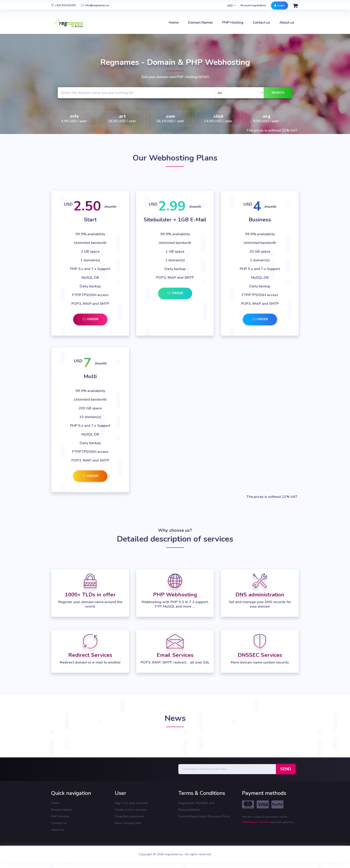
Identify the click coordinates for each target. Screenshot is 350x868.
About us (58, 830)
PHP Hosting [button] (233, 23)
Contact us (59, 823)
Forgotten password (129, 816)
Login (279, 5)
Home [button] (174, 23)
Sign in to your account (131, 803)
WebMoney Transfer (256, 822)
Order (90, 319)
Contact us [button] (261, 23)
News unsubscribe (128, 823)
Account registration (253, 5)
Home (55, 803)
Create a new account (131, 810)
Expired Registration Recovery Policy (204, 816)
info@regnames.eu (95, 5)
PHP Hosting (60, 816)
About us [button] (287, 23)
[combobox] (240, 93)
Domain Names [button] (200, 23)
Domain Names (62, 810)
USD (230, 6)
